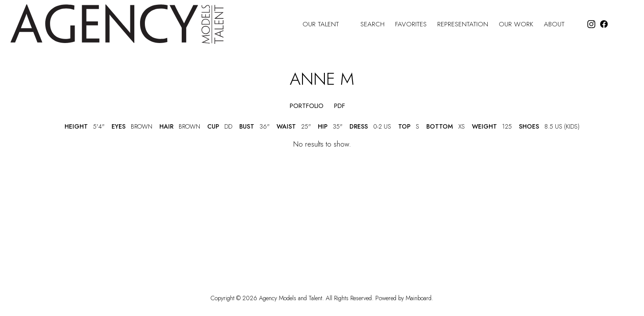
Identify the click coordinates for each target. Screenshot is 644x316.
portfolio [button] (307, 106)
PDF (340, 106)
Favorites (411, 24)
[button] (274, 106)
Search (372, 24)
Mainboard (419, 298)
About (560, 24)
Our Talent (326, 24)
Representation (463, 24)
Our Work (516, 24)
